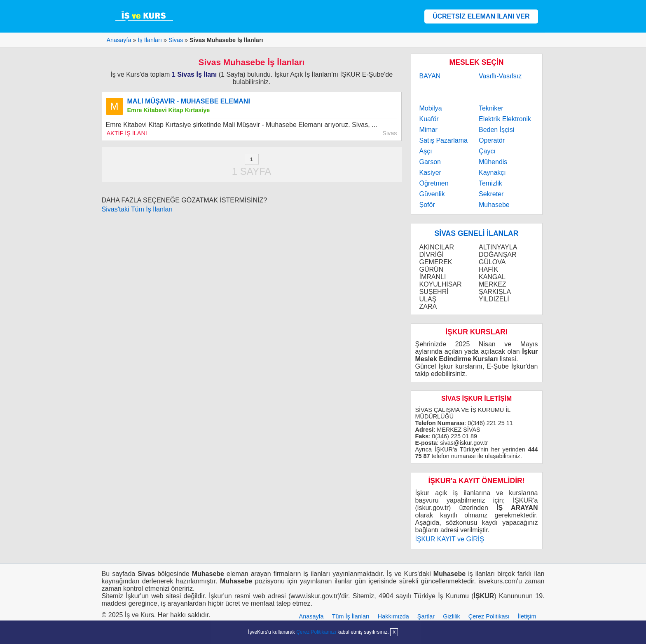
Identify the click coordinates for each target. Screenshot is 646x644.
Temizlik (490, 183)
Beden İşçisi (496, 130)
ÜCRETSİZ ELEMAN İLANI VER (481, 16)
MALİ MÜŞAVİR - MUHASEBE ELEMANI (189, 101)
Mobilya (431, 108)
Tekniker (491, 108)
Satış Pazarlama (444, 140)
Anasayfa (311, 616)
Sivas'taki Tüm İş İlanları (137, 209)
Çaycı (487, 151)
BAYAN (430, 76)
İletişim (527, 616)
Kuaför (429, 119)
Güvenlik (432, 194)
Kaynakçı (492, 173)
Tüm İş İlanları (351, 616)
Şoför (427, 205)
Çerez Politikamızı (316, 632)
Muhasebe (494, 205)
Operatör (492, 140)
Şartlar (426, 616)
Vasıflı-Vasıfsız (500, 76)
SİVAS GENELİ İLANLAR (477, 233)
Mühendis (493, 162)
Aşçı (426, 151)
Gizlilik (452, 616)
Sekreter (491, 194)
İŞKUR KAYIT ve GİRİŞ (450, 539)
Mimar (428, 130)
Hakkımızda (393, 616)
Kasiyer (430, 173)
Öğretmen (434, 183)
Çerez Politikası (489, 616)
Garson (430, 162)
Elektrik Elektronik (505, 119)
